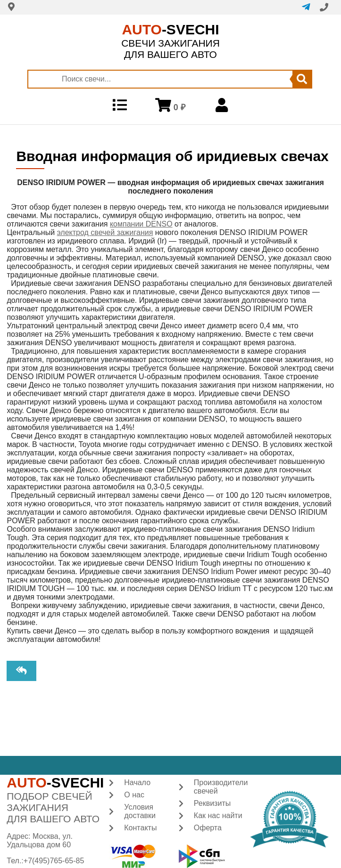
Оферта (208, 828)
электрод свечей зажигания (105, 232)
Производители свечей (221, 787)
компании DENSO (141, 224)
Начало (137, 783)
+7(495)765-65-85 (54, 861)
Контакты (140, 828)
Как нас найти (218, 815)
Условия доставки (140, 811)
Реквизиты (212, 803)
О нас (134, 795)
